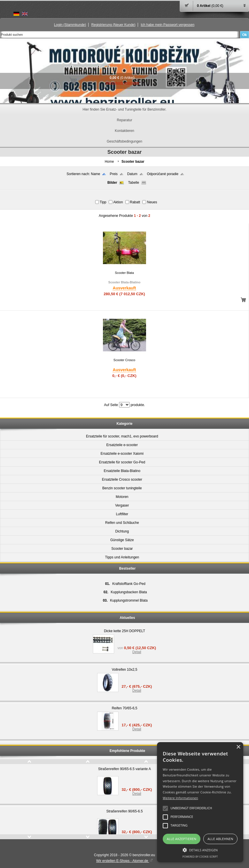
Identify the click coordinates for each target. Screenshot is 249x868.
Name (95, 174)
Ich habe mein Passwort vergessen (167, 25)
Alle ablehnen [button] (220, 839)
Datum (132, 174)
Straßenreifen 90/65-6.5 (125, 811)
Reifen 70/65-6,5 (125, 708)
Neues (152, 202)
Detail (137, 652)
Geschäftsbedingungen (124, 141)
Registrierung (113, 25)
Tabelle (134, 183)
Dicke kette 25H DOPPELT (124, 631)
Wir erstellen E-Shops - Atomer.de (124, 861)
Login (70, 25)
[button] (200, 850)
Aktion (118, 202)
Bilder (112, 183)
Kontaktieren (124, 131)
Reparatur (124, 120)
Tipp (103, 202)
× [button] (238, 747)
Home (109, 162)
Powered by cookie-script (200, 857)
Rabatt (135, 202)
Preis (114, 174)
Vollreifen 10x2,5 (125, 670)
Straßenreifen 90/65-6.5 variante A (124, 769)
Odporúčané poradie (163, 174)
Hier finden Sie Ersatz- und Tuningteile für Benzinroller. (124, 109)
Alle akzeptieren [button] (182, 839)
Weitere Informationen (180, 798)
